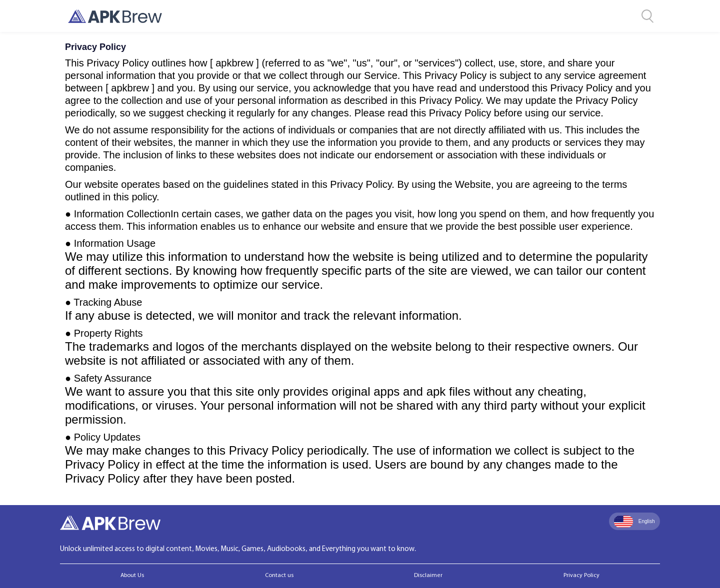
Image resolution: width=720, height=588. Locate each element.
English (634, 522)
